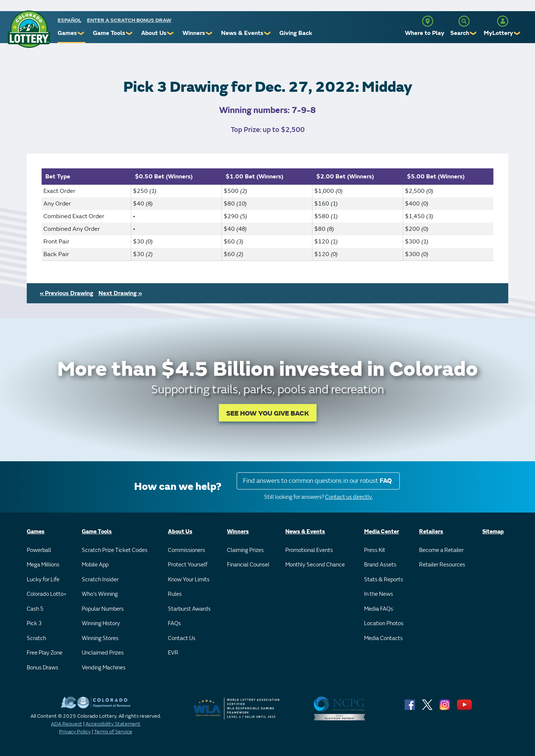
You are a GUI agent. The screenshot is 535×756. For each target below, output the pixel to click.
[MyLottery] (503, 21)
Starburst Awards (189, 609)
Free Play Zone (45, 653)
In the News (379, 594)
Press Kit (375, 550)
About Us (154, 33)
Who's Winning (100, 594)
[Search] (464, 21)
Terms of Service (113, 732)
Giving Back (296, 33)
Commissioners (187, 550)
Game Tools (109, 33)
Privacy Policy (75, 732)
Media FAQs (379, 609)
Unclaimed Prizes (103, 653)
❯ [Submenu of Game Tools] (129, 33)
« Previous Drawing (67, 293)
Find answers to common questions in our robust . (318, 481)
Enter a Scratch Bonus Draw (129, 20)
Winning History (101, 623)
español (69, 20)
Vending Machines (104, 668)
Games (67, 33)
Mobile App (95, 565)
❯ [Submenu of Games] (81, 33)
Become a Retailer (441, 550)
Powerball (39, 550)
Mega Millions (43, 565)
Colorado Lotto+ (47, 594)
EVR (173, 653)
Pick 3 (34, 623)
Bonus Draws (43, 668)
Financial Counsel (248, 565)
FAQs (174, 623)
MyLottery (498, 33)
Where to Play (425, 33)
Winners (194, 33)
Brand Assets (380, 565)
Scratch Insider (100, 580)
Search (460, 33)
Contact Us (182, 638)
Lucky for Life (43, 580)
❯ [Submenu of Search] (474, 33)
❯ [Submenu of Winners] (209, 33)
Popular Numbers (103, 609)
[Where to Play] (428, 21)
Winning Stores (100, 638)
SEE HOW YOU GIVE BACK (268, 413)
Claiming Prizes (245, 550)
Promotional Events (309, 550)
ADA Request (67, 724)
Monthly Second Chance (315, 565)
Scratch (36, 638)
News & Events (242, 33)
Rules (175, 594)
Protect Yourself (188, 565)
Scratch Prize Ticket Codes (115, 550)
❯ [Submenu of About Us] (171, 33)
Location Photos (384, 623)
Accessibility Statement (113, 724)
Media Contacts (383, 638)
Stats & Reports (384, 580)
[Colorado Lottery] (29, 29)
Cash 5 (35, 609)
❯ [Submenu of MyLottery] (517, 33)
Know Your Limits (189, 580)
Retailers (431, 532)
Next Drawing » (120, 293)
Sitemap (493, 532)
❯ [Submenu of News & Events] (268, 33)
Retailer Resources (442, 565)
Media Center (382, 532)
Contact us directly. (349, 497)
